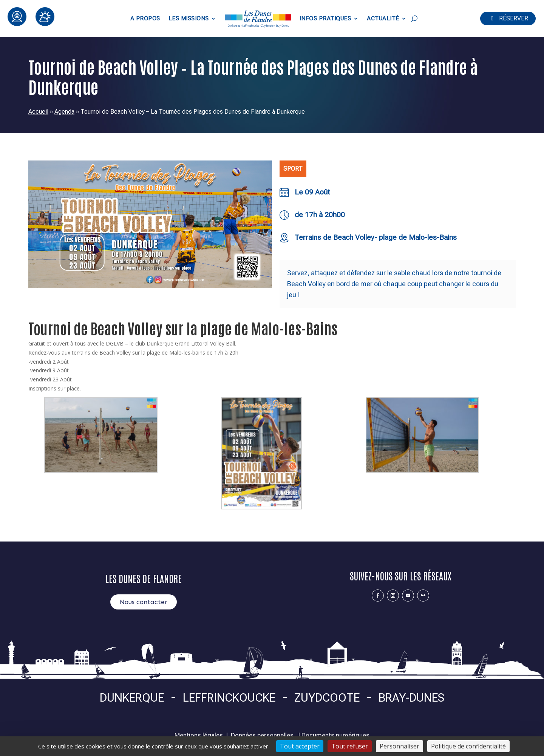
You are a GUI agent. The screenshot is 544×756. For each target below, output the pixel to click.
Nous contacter (144, 602)
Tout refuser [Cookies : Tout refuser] (350, 746)
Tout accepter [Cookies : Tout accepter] (300, 746)
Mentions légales (199, 735)
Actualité (383, 19)
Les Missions (189, 19)
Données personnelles (262, 735)
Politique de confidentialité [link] (468, 746)
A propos (145, 19)
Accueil (38, 112)
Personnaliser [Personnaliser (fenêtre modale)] (399, 746)
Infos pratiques (325, 19)
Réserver (514, 18)
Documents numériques (335, 735)
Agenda (64, 112)
